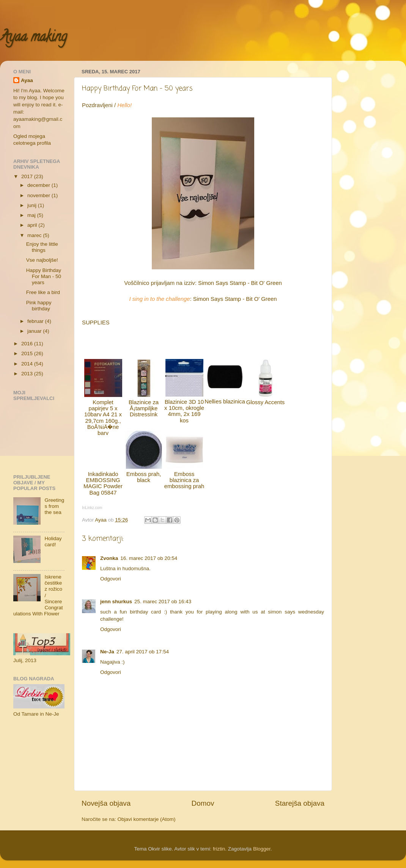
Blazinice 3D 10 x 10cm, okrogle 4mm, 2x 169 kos (184, 411)
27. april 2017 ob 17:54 (143, 652)
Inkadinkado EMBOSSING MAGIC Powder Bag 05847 (103, 483)
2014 (28, 364)
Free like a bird (43, 292)
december (39, 185)
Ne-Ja (107, 652)
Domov (203, 803)
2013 (28, 374)
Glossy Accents (265, 402)
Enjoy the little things (42, 247)
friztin (219, 849)
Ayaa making (33, 38)
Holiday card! (53, 542)
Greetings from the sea (54, 506)
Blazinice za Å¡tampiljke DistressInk (144, 409)
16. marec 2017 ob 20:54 (149, 558)
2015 (28, 353)
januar (35, 331)
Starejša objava (300, 803)
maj (32, 215)
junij (33, 205)
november (39, 195)
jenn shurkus (116, 602)
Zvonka (109, 558)
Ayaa (27, 80)
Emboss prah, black (144, 477)
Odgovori (111, 579)
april (33, 225)
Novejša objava (106, 803)
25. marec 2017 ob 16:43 (163, 602)
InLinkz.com (92, 508)
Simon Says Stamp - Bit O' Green (240, 283)
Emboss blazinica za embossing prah (184, 480)
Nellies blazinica (225, 402)
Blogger (262, 849)
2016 (28, 344)
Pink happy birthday (39, 306)
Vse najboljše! (42, 260)
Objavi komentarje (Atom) (147, 819)
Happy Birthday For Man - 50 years (44, 276)
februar (36, 321)
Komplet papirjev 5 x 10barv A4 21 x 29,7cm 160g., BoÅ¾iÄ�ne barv (103, 418)
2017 (28, 176)
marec (35, 235)
